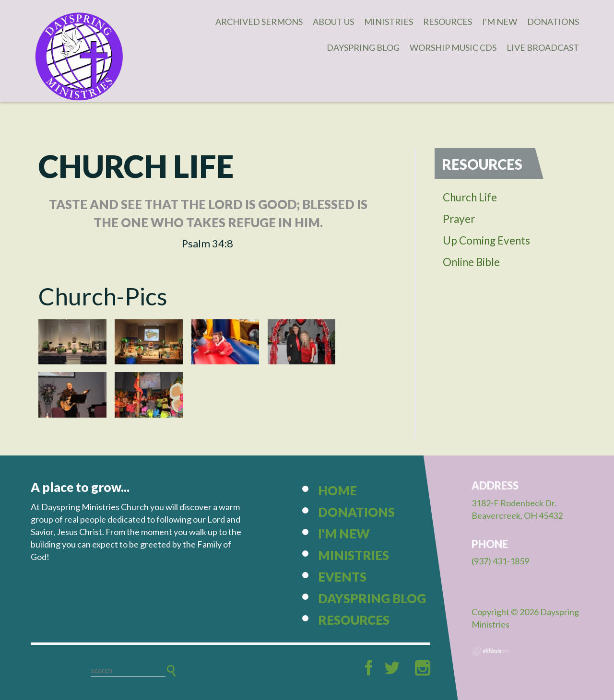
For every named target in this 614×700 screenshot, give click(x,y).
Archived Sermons (259, 22)
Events (342, 577)
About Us (333, 22)
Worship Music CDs (453, 47)
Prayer (459, 219)
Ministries (389, 22)
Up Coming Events (486, 240)
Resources (448, 22)
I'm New (500, 22)
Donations (553, 22)
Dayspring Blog (363, 47)
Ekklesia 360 (491, 651)
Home (337, 490)
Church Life (470, 197)
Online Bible (471, 262)
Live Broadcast (543, 47)
